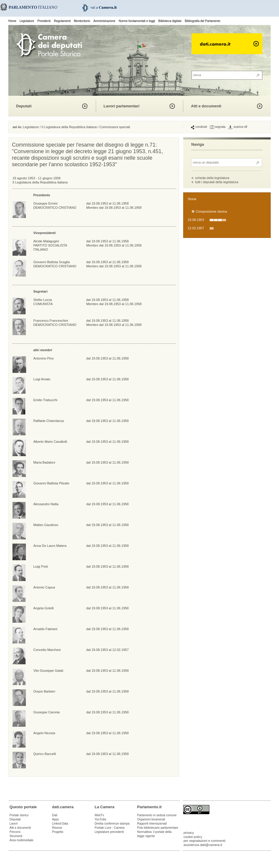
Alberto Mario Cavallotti (50, 442)
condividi (199, 127)
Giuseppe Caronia (47, 712)
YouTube (100, 819)
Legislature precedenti (109, 832)
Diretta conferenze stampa (112, 824)
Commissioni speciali (115, 127)
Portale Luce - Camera (110, 828)
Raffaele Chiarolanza (49, 421)
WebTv (99, 815)
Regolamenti (62, 21)
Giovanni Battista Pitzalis (51, 483)
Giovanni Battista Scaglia (51, 262)
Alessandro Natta (46, 504)
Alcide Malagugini (46, 241)
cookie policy (193, 837)
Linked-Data (60, 824)
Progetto (58, 832)
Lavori (14, 824)
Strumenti (16, 836)
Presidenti (44, 21)
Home (12, 21)
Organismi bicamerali (151, 819)
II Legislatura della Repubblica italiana (69, 127)
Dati (55, 815)
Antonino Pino (44, 358)
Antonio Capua (44, 587)
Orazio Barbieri (44, 691)
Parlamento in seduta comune (157, 815)
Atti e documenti (206, 106)
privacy (189, 833)
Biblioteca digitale (170, 21)
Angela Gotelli (44, 608)
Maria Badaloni (44, 462)
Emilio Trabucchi (45, 400)
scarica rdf (238, 127)
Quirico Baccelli (45, 754)
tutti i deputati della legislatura (217, 182)
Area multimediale (21, 840)
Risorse (57, 828)
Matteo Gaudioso (46, 525)
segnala (218, 127)
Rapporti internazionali (152, 824)
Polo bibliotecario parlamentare (158, 828)
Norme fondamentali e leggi (137, 21)
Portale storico (19, 815)
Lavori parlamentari (122, 106)
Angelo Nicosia (44, 733)
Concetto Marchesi (47, 650)
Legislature (27, 21)
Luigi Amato (42, 379)
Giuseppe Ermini (45, 203)
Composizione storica (211, 211)
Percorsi (15, 832)
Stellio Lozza (43, 300)
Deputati (24, 106)
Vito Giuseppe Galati (48, 671)
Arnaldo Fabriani (45, 629)
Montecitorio (82, 21)
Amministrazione (104, 21)
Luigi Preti (41, 566)
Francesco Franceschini (51, 321)
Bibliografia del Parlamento (203, 21)
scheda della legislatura (212, 178)
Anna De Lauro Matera (50, 546)
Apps (55, 819)
